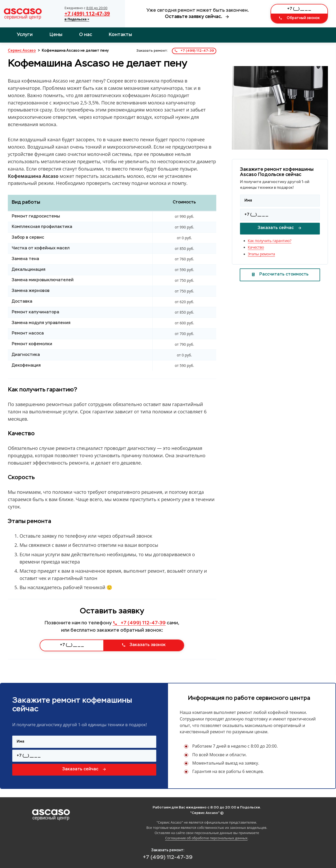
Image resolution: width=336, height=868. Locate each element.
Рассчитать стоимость (280, 274)
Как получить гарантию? (270, 241)
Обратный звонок (299, 18)
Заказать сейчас (280, 228)
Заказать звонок (144, 645)
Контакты (120, 35)
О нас (86, 35)
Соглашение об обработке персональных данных (206, 838)
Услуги (25, 35)
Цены (56, 35)
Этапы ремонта (262, 254)
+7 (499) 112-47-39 (87, 13)
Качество (256, 247)
